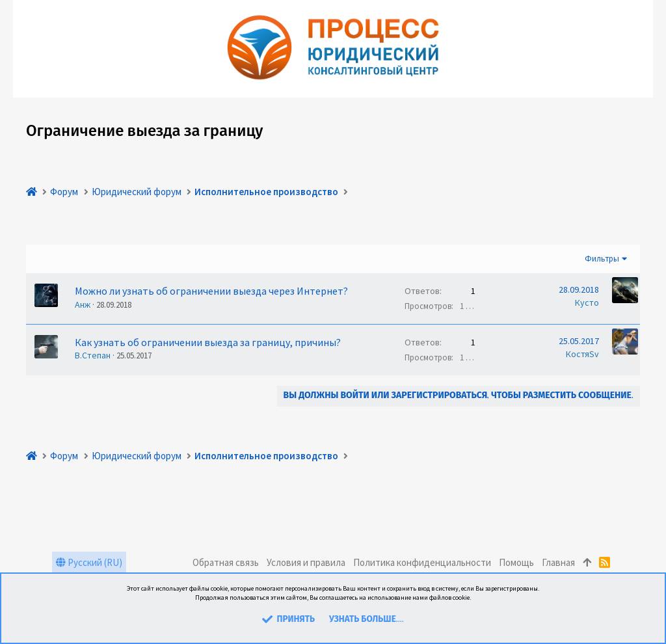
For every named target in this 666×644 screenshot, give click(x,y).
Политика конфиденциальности (422, 562)
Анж (83, 304)
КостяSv (582, 354)
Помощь (516, 562)
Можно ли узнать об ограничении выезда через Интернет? (211, 291)
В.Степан (93, 355)
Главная (558, 562)
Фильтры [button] (602, 259)
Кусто (587, 302)
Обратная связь (226, 562)
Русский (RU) (89, 562)
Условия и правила (306, 562)
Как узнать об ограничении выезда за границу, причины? (208, 342)
